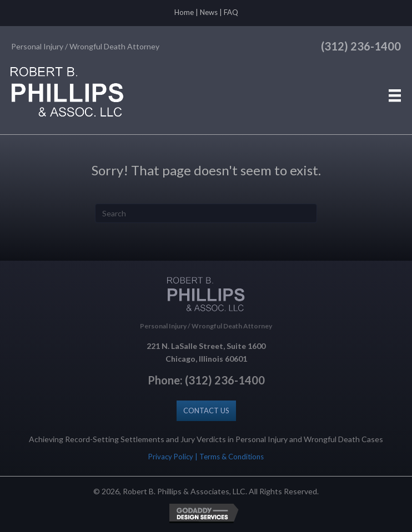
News (209, 12)
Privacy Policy (171, 457)
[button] (206, 411)
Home (184, 12)
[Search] (206, 213)
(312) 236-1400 (361, 46)
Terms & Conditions (232, 457)
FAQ (231, 12)
